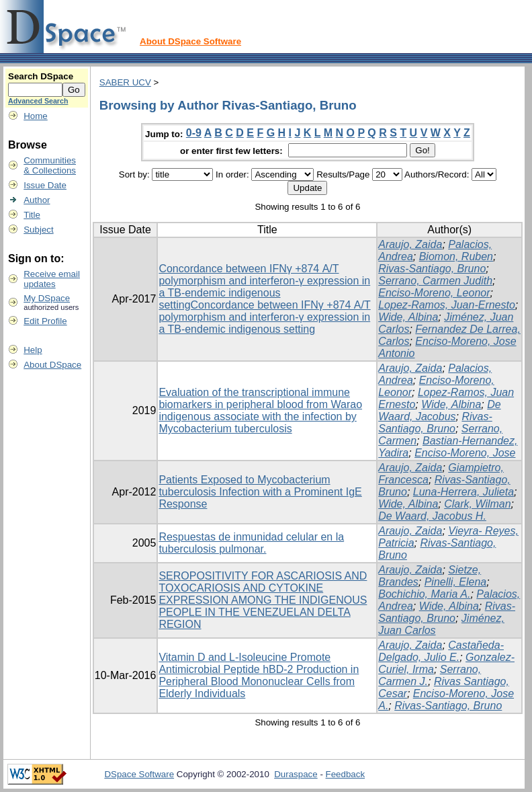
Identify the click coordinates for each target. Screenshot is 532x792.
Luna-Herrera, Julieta (463, 492)
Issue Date (45, 185)
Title (32, 215)
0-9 (194, 133)
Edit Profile (45, 321)
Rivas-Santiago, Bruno (432, 269)
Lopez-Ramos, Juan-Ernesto (447, 305)
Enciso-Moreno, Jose (465, 453)
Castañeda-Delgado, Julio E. (441, 651)
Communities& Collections (50, 165)
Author (37, 200)
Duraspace (296, 774)
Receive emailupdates (52, 279)
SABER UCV (125, 82)
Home (36, 116)
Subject (38, 230)
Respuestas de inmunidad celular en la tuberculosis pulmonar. (251, 543)
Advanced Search (38, 101)
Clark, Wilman (477, 504)
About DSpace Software (190, 41)
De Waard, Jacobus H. (432, 516)
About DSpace (52, 365)
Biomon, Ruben (456, 256)
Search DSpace (41, 76)
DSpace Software (139, 774)
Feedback (346, 774)
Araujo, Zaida (410, 244)
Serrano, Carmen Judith (435, 281)
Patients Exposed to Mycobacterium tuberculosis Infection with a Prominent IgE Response (260, 492)
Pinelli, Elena (456, 582)
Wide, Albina (408, 317)
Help (33, 350)
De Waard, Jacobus (439, 410)
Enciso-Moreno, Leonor (434, 293)
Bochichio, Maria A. (424, 594)
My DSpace (47, 298)
